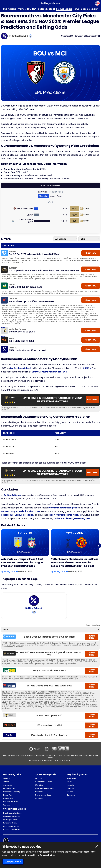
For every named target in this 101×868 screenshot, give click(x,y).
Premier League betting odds (63, 508)
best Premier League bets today (18, 515)
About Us (7, 782)
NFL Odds (39, 782)
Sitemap (7, 808)
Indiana (70, 795)
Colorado (71, 791)
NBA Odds (39, 788)
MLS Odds (39, 795)
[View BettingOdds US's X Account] (30, 36)
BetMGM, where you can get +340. (50, 372)
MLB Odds (39, 801)
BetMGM (87, 368)
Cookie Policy (8, 801)
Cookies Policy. (47, 855)
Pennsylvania (72, 782)
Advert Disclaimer (93, 628)
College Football (46, 9)
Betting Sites (10, 9)
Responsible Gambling (12, 795)
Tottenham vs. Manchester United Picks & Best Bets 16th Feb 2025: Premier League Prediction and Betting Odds (75, 562)
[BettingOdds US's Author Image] (34, 602)
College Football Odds (44, 785)
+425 (74, 209)
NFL (29, 9)
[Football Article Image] (25, 543)
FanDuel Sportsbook (21, 368)
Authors (6, 785)
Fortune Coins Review (11, 829)
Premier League (64, 9)
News (76, 9)
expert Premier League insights (65, 515)
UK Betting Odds (9, 791)
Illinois (69, 785)
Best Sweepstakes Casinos (13, 816)
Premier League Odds (43, 798)
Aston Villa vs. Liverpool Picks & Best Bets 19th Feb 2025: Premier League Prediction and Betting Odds (22, 562)
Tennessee (71, 798)
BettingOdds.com (13, 495)
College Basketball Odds (44, 791)
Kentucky (70, 788)
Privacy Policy (8, 798)
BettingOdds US (20, 36)
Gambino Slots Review (12, 819)
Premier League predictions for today (21, 511)
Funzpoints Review (10, 826)
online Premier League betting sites (72, 518)
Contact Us (7, 788)
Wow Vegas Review (11, 823)
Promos (22, 9)
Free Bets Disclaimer (11, 805)
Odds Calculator (89, 9)
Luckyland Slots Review (12, 833)
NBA (34, 9)
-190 (74, 221)
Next (98, 546)
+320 (74, 215)
